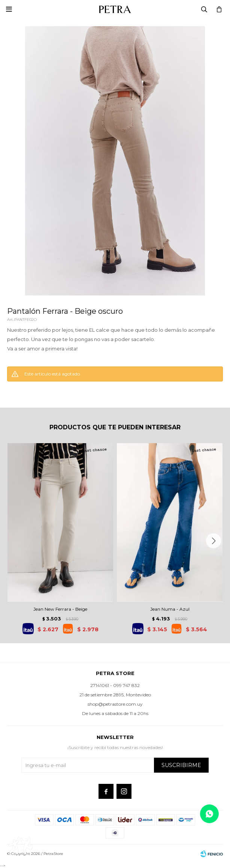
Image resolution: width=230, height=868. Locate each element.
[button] (214, 541)
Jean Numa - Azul (170, 609)
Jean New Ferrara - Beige (60, 609)
